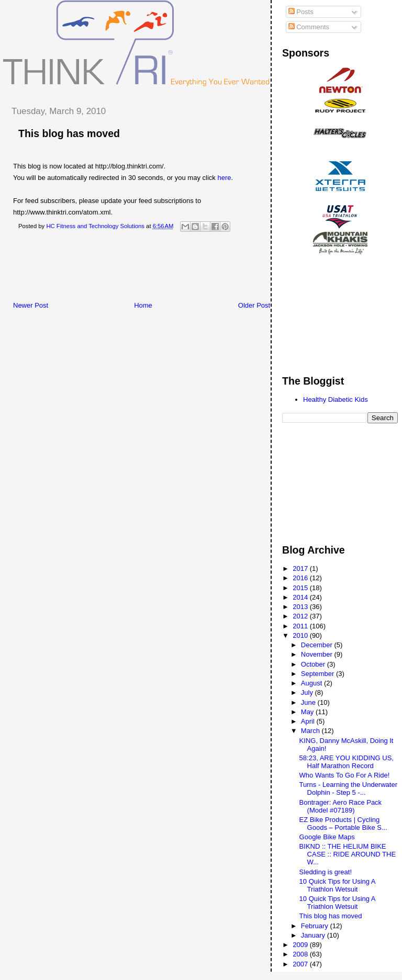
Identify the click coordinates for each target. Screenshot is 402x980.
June (309, 702)
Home (143, 305)
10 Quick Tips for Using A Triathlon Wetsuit (337, 885)
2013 (301, 607)
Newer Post (31, 305)
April (309, 721)
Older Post (254, 305)
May (308, 712)
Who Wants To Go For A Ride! (345, 775)
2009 (301, 945)
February (316, 926)
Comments (309, 27)
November (318, 654)
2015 (301, 588)
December (318, 645)
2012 (301, 616)
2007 (301, 964)
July (308, 692)
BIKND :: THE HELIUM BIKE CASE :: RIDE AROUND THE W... (348, 854)
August (312, 683)
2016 (301, 578)
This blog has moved (69, 133)
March (311, 731)
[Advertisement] (193, 269)
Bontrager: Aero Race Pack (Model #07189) (341, 806)
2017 (301, 568)
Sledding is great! (326, 872)
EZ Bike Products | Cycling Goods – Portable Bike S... (343, 824)
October (314, 664)
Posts (301, 12)
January (314, 935)
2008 (301, 954)
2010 (301, 635)
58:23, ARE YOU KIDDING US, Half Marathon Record (347, 762)
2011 (301, 626)
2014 (301, 597)
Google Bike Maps (327, 837)
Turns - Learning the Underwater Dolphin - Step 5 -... (348, 788)
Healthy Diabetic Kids (336, 399)
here (224, 178)
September (319, 674)
